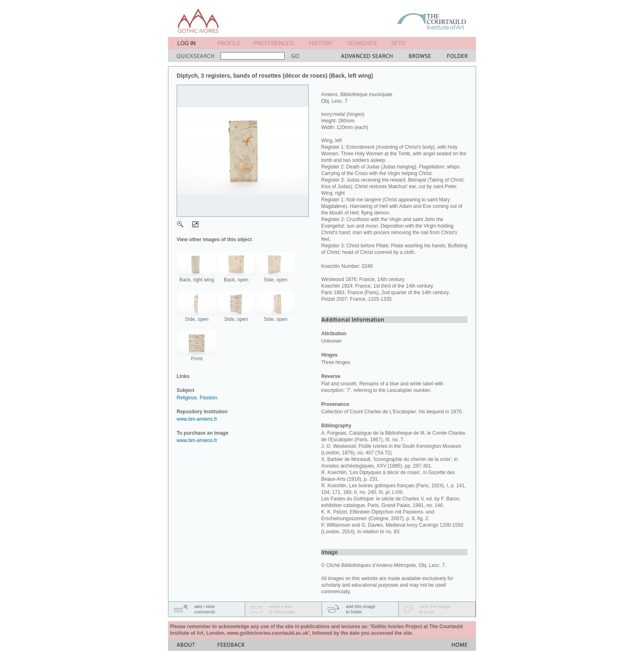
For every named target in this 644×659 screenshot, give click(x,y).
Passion (208, 398)
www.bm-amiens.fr (197, 419)
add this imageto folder (361, 609)
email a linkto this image (282, 609)
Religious (187, 398)
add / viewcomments (205, 609)
